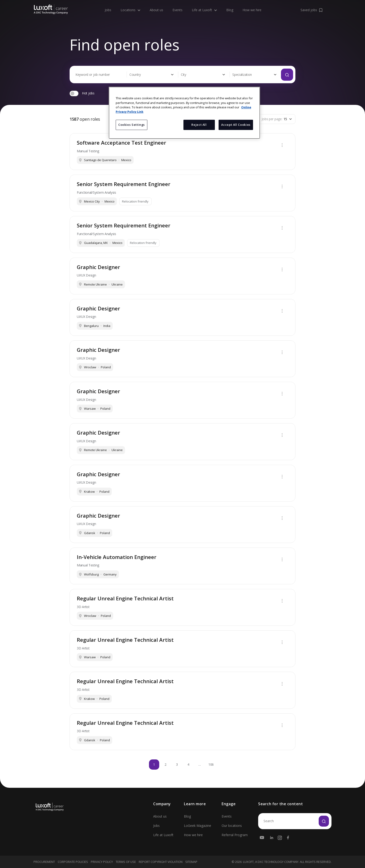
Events (177, 5)
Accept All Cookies (236, 125)
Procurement (44, 862)
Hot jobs (88, 93)
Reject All (199, 125)
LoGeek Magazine (198, 826)
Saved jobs (312, 5)
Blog (230, 5)
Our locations (232, 826)
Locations (130, 5)
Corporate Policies (73, 862)
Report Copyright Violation (161, 862)
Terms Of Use (126, 862)
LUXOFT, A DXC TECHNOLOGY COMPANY (271, 862)
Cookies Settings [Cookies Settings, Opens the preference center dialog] (132, 125)
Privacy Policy (102, 862)
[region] (184, 113)
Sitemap (191, 862)
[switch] (74, 93)
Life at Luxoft (204, 5)
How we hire (252, 5)
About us (156, 5)
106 (211, 764)
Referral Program (235, 835)
